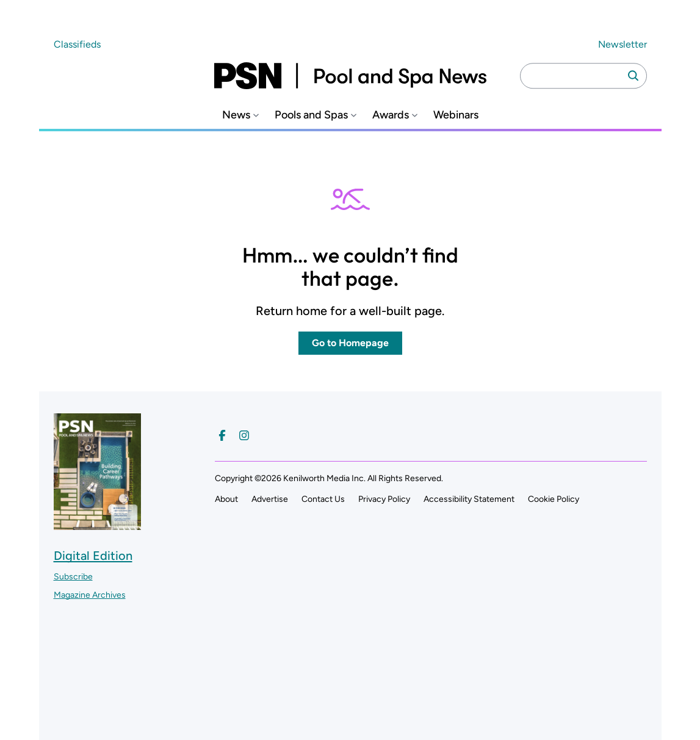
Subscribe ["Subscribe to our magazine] (73, 577)
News (236, 115)
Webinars (456, 115)
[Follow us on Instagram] (244, 435)
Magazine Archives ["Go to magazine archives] (90, 595)
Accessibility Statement (469, 499)
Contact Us (323, 499)
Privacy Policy (384, 499)
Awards (391, 115)
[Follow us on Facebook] (222, 435)
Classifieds (77, 44)
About (226, 499)
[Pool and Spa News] (350, 76)
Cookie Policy (554, 499)
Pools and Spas (311, 115)
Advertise (270, 499)
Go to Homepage (350, 343)
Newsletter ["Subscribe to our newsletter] (622, 44)
